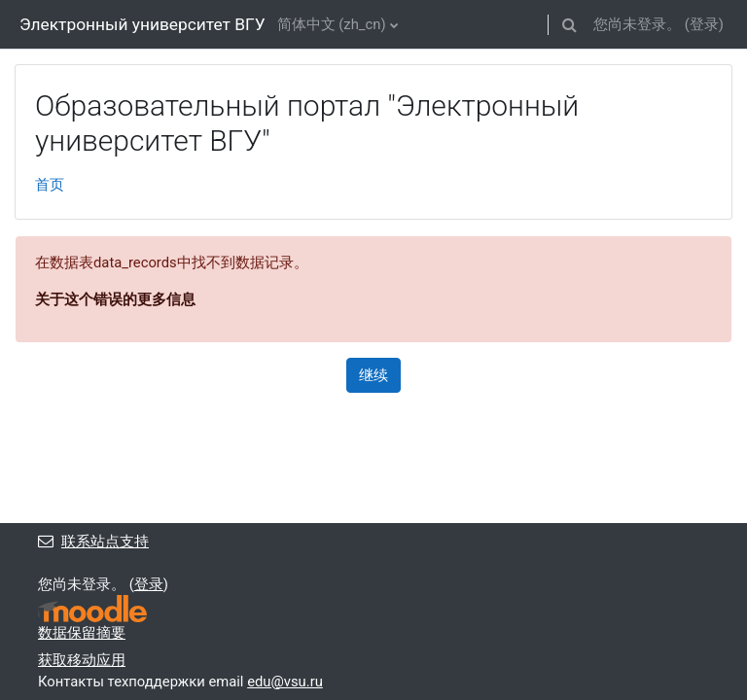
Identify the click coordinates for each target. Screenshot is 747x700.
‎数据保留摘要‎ (82, 633)
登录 (704, 24)
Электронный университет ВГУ (142, 24)
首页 (50, 185)
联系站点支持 (93, 542)
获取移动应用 (82, 660)
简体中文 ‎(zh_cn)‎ (332, 24)
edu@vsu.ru (285, 682)
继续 (373, 375)
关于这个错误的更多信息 (115, 299)
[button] (569, 24)
